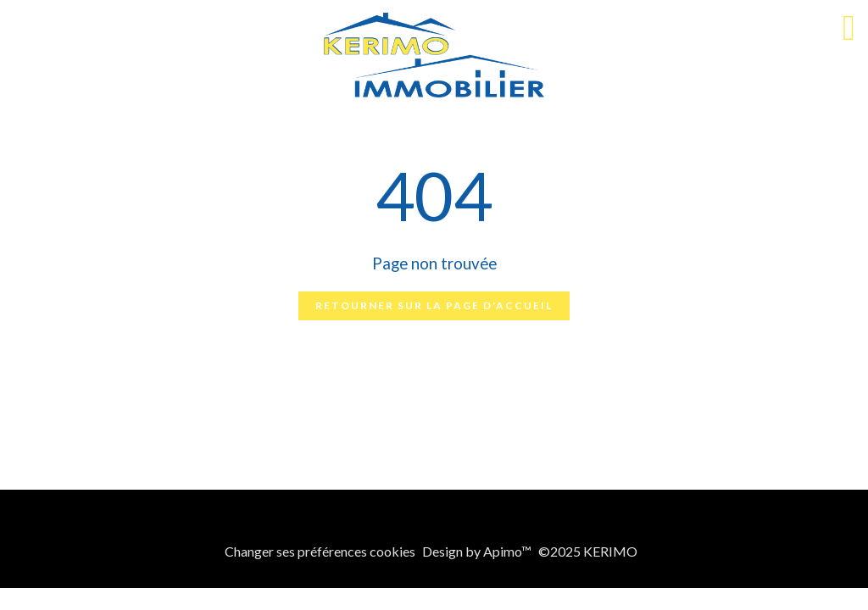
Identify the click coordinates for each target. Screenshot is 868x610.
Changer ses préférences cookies (320, 551)
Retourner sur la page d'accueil (434, 305)
